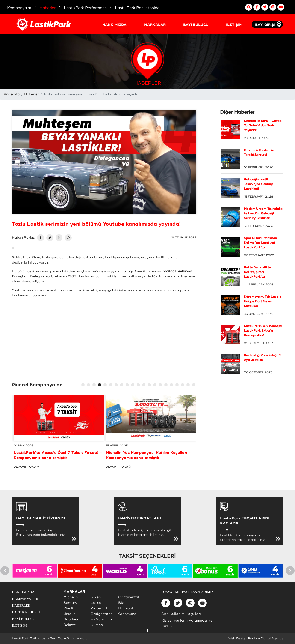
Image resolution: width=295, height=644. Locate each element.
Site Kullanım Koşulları (181, 614)
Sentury (70, 603)
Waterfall (99, 608)
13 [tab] (150, 386)
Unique (69, 614)
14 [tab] (156, 386)
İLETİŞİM (234, 25)
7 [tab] (117, 386)
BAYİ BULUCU (196, 25)
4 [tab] (100, 386)
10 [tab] (133, 386)
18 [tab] (178, 386)
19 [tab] (183, 386)
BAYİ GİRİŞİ (265, 25)
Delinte (70, 625)
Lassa (96, 603)
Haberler (32, 94)
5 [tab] (106, 386)
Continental (129, 597)
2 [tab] (89, 386)
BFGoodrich (101, 619)
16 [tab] (167, 386)
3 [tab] (95, 386)
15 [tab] (161, 386)
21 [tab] (194, 386)
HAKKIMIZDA (114, 25)
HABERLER (21, 605)
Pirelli (68, 608)
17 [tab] (172, 386)
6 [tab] (111, 386)
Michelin (71, 597)
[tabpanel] (59, 432)
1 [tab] (84, 386)
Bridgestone (102, 614)
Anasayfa (12, 94)
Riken (96, 597)
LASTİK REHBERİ (26, 612)
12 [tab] (145, 386)
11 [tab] (139, 386)
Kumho (97, 625)
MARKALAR (155, 25)
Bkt (121, 603)
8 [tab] (122, 386)
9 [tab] (128, 386)
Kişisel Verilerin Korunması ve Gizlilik (187, 623)
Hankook (126, 608)
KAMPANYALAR (25, 599)
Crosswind (127, 614)
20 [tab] (189, 386)
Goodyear (72, 619)
